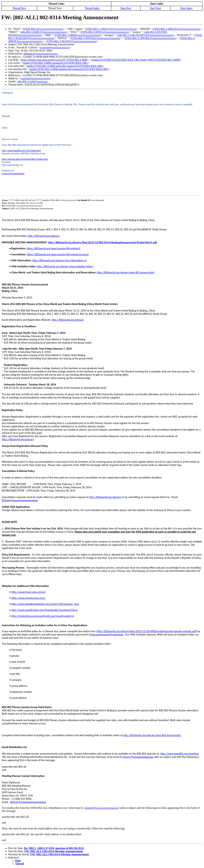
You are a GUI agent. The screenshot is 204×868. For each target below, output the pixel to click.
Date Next (155, 8)
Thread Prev (19, 8)
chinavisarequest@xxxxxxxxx (107, 635)
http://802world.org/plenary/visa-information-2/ (60, 260)
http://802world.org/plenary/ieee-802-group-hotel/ (126, 272)
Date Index (186, 8)
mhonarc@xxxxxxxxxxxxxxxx (41, 54)
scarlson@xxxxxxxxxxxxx (55, 47)
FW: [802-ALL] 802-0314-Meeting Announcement (54, 851)
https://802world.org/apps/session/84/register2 (53, 248)
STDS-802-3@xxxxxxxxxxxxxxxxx (43, 29)
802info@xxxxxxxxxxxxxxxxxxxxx (20, 500)
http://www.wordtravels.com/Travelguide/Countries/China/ (45, 610)
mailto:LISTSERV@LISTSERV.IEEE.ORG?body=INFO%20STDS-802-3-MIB (136, 60)
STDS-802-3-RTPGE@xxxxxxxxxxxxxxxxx (96, 38)
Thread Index (92, 8)
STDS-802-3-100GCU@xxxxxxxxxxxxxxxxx (111, 29)
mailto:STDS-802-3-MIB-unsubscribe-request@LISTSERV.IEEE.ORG (69, 69)
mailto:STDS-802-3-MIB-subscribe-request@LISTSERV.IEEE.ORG (65, 66)
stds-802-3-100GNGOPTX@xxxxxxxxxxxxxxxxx (145, 35)
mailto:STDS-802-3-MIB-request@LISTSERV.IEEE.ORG (56, 63)
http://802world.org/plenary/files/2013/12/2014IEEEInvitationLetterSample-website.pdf (147, 631)
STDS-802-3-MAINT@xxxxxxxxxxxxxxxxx (72, 41)
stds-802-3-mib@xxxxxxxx (33, 81)
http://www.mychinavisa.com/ (28, 598)
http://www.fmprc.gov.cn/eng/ (29, 592)
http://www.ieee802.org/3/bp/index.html (21, 151)
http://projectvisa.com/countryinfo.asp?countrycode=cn (43, 616)
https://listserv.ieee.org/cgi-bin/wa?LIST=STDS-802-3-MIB (54, 60)
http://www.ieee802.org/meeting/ (180, 754)
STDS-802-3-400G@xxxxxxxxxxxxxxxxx (176, 29)
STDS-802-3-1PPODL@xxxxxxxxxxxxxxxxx (150, 38)
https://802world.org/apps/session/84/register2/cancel (58, 254)
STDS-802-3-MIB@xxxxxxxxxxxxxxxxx (78, 35)
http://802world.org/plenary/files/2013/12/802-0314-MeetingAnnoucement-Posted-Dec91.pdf (102, 242)
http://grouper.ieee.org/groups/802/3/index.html (25, 159)
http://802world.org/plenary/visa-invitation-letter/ (65, 266)
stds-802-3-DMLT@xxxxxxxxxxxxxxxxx (44, 32)
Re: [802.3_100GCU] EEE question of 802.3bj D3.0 (54, 848)
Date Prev (126, 8)
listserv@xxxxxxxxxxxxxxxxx (138, 757)
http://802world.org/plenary (44, 236)
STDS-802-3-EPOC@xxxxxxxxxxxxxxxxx (105, 32)
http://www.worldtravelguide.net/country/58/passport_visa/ (45, 604)
